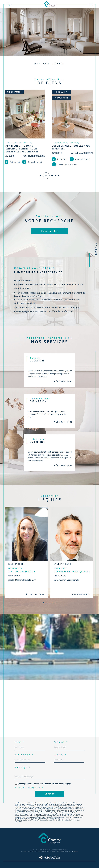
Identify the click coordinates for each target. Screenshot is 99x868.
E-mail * (60, 755)
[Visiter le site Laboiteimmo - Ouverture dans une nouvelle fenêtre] (49, 860)
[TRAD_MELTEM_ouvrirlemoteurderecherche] (8, 4)
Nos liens (59, 852)
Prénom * (61, 742)
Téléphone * (24, 755)
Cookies (75, 852)
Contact (96, 249)
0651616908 (60, 576)
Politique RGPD (68, 852)
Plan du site (35, 852)
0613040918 (14, 576)
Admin (54, 852)
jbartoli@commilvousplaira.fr (22, 580)
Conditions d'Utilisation (66, 820)
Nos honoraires (26, 852)
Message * (23, 767)
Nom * (20, 742)
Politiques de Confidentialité (47, 820)
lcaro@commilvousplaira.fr (66, 580)
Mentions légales (45, 852)
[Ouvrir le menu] (90, 4)
